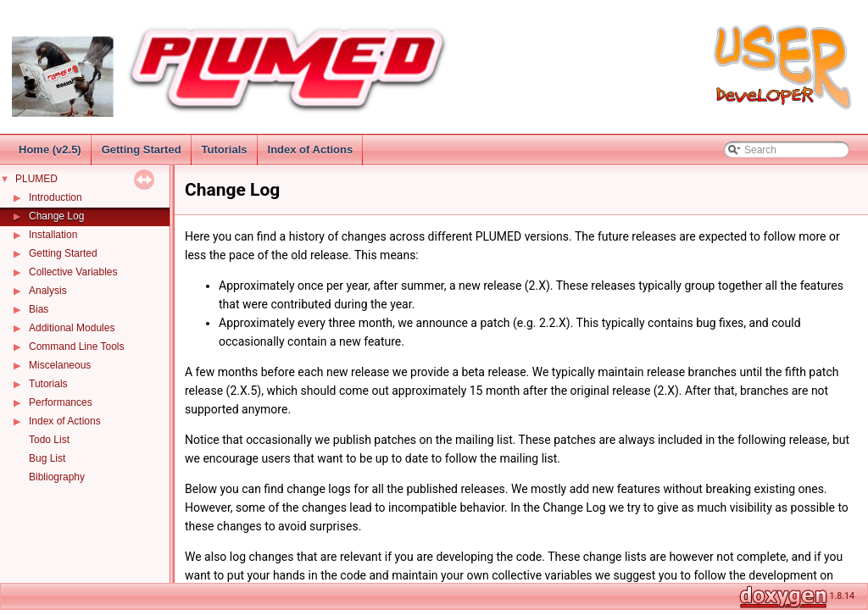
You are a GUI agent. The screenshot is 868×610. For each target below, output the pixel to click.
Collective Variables (73, 272)
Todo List (49, 440)
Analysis (48, 291)
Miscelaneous (60, 365)
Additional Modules (72, 328)
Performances (61, 402)
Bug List (47, 458)
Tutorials (225, 150)
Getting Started (142, 150)
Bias (39, 309)
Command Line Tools (77, 347)
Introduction (56, 197)
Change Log (56, 216)
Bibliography (57, 477)
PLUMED (36, 179)
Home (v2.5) (50, 150)
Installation (53, 235)
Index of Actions (311, 150)
